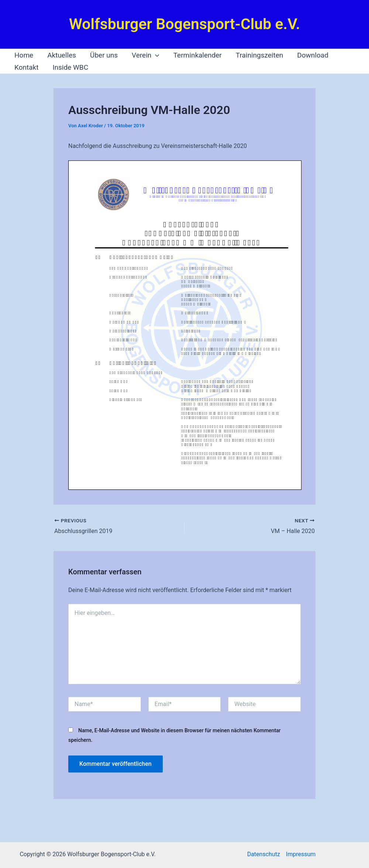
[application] (155, 55)
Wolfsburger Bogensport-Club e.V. (184, 24)
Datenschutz (264, 854)
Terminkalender (198, 55)
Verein (146, 55)
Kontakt (26, 67)
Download (313, 55)
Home (24, 55)
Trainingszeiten (260, 55)
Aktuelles (62, 55)
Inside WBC (70, 67)
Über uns (104, 55)
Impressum (301, 854)
